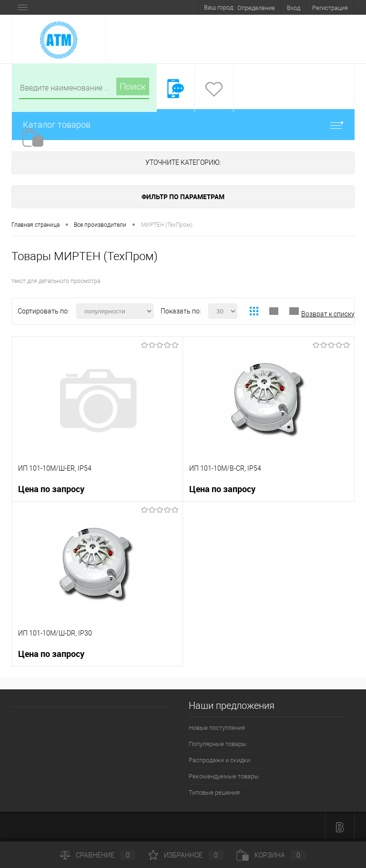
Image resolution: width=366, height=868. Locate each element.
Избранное (186, 855)
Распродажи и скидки (219, 760)
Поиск (133, 86)
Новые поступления (217, 728)
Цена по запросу (51, 489)
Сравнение (98, 855)
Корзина (271, 855)
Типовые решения (214, 792)
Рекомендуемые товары (224, 776)
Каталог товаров (183, 125)
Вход (294, 8)
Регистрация (330, 8)
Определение (256, 8)
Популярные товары (218, 744)
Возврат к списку (328, 314)
